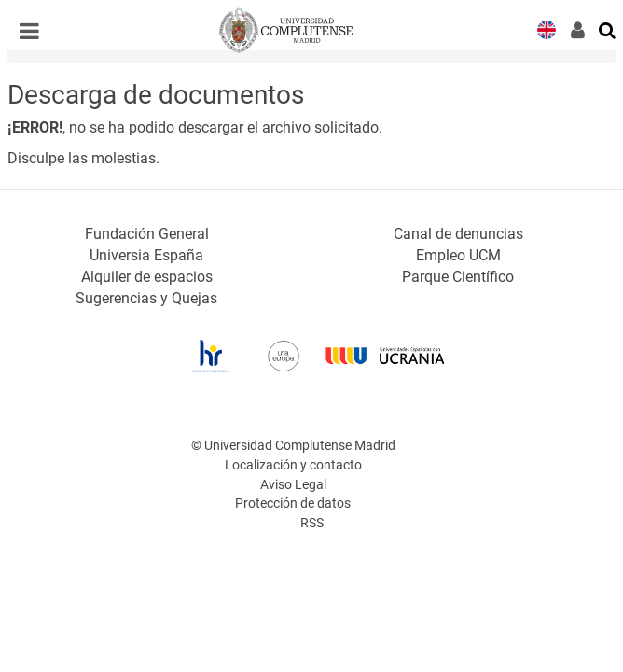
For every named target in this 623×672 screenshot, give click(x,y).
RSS (312, 523)
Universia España (146, 255)
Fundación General (147, 234)
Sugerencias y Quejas (146, 298)
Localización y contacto (293, 465)
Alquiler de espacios (147, 277)
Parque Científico (458, 277)
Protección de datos (293, 504)
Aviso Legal (293, 485)
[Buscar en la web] (608, 29)
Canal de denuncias (458, 234)
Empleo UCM (458, 255)
